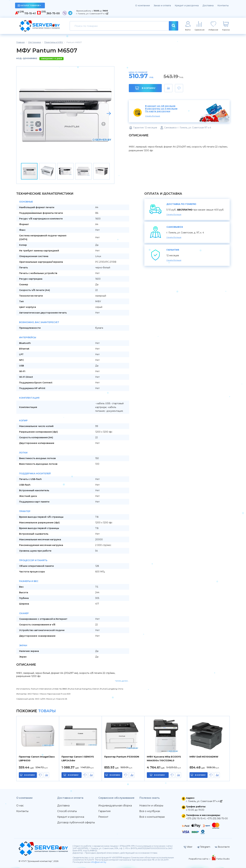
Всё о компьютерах (152, 817)
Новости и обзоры (151, 806)
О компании (143, 5)
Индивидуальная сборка (115, 806)
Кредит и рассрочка (187, 5)
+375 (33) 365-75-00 (217, 818)
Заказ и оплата (162, 5)
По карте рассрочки (158, 111)
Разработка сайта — (200, 859)
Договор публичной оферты (76, 822)
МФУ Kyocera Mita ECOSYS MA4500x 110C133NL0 (164, 759)
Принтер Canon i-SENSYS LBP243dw (78, 759)
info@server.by (99, 862)
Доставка (208, 5)
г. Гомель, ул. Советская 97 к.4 (92, 14)
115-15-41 (30, 13)
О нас (20, 806)
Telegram (204, 847)
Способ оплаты (67, 811)
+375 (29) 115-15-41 (196, 818)
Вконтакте (222, 847)
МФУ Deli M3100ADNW (204, 757)
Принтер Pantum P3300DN (122, 757)
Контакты (223, 5)
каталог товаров (29, 5)
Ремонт (103, 817)
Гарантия (104, 811)
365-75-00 (53, 13)
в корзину (30, 775)
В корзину (145, 88)
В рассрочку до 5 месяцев (161, 109)
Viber (188, 847)
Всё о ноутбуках (150, 811)
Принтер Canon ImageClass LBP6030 (37, 759)
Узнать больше (153, 116)
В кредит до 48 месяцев (160, 106)
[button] (109, 113)
